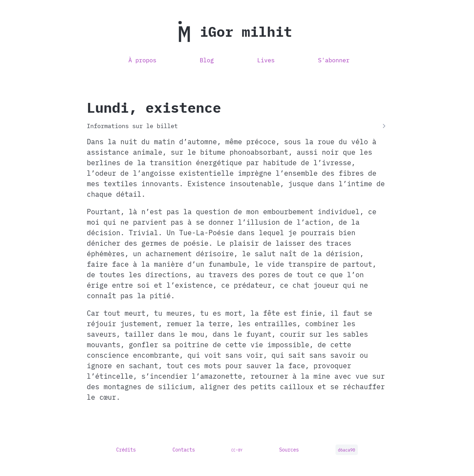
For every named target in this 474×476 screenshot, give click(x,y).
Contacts (184, 450)
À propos (142, 60)
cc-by (237, 450)
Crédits (126, 450)
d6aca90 (346, 450)
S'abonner (334, 60)
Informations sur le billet (132, 126)
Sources (289, 450)
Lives (266, 60)
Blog (207, 60)
